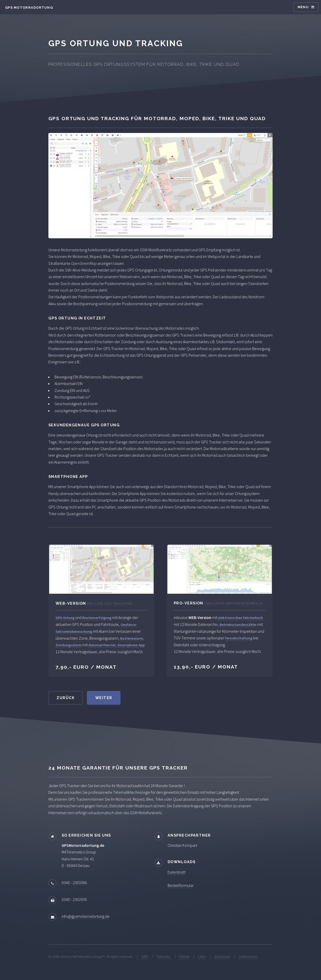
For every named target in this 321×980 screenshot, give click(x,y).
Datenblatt (177, 872)
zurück (66, 698)
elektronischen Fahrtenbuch (240, 618)
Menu (303, 7)
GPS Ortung (65, 618)
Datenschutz (248, 957)
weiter (104, 698)
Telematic (164, 957)
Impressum (222, 957)
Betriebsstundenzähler (238, 625)
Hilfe (145, 957)
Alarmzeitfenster (102, 645)
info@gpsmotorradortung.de (86, 916)
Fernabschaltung (239, 638)
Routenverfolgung (97, 618)
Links (202, 957)
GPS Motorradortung (29, 8)
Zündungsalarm (69, 645)
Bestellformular (181, 885)
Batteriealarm (132, 638)
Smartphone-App (131, 645)
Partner (184, 957)
